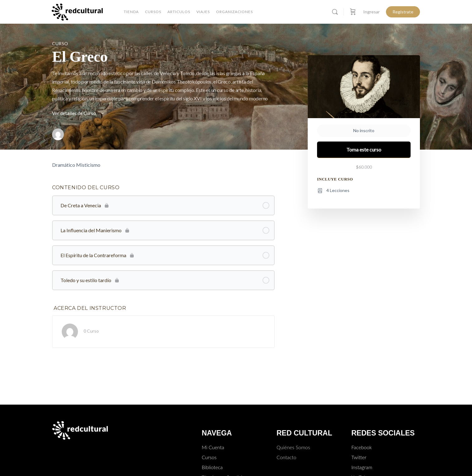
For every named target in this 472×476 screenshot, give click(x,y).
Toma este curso (364, 149)
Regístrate (403, 12)
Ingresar (371, 12)
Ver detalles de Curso (78, 113)
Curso (60, 43)
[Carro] (353, 12)
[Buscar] (335, 12)
